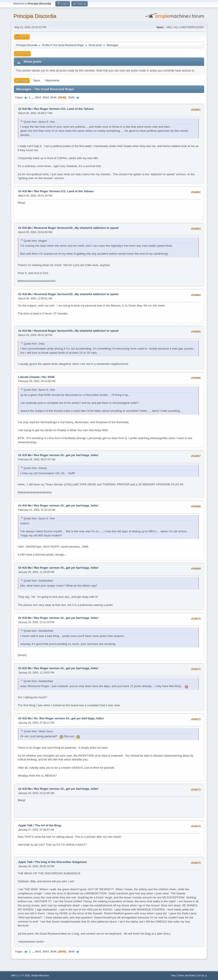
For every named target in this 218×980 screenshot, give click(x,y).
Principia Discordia (35, 16)
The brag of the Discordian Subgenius (61, 862)
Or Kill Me (25, 109)
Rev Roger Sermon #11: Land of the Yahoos (64, 109)
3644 (53, 97)
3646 (71, 97)
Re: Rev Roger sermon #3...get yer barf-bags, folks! (69, 718)
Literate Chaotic (29, 377)
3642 (38, 97)
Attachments (52, 81)
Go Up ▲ (202, 975)
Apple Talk (25, 825)
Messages (22, 81)
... (33, 97)
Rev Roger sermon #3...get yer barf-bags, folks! (66, 455)
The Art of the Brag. (48, 825)
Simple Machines (40, 975)
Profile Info (23, 54)
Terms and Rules (187, 975)
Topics (37, 81)
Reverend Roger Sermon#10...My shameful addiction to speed (76, 228)
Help (173, 975)
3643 (46, 97)
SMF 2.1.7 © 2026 (20, 975)
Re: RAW (48, 377)
